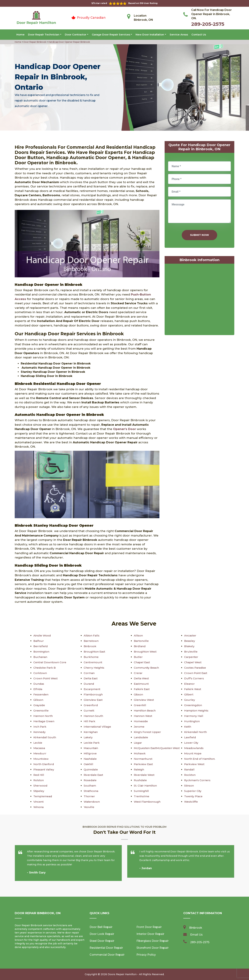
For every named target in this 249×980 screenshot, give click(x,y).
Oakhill (89, 764)
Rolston (39, 780)
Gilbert (189, 694)
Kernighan (91, 732)
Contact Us (199, 34)
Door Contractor (76, 34)
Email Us (196, 935)
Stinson (189, 786)
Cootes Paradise (196, 668)
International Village (98, 727)
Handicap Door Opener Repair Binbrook (69, 42)
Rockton (190, 775)
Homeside (141, 721)
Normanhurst (143, 759)
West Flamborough (147, 802)
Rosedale (90, 780)
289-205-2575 (208, 24)
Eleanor (190, 684)
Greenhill (140, 705)
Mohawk (140, 753)
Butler (138, 657)
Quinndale (91, 769)
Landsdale (141, 737)
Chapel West (193, 662)
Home (20, 34)
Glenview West (144, 700)
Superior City (193, 791)
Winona (39, 807)
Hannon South (94, 716)
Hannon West (143, 716)
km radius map (199, 300)
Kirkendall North (196, 732)
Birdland (140, 646)
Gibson (139, 694)
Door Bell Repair (101, 927)
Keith (188, 727)
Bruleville (190, 652)
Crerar (138, 673)
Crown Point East (196, 673)
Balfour (38, 641)
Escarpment (92, 689)
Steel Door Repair (102, 941)
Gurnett (89, 711)
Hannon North (43, 716)
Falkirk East (142, 689)
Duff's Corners (194, 678)
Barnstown (91, 641)
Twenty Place (193, 796)
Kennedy (40, 732)
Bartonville (141, 641)
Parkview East (144, 764)
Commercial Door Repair (107, 955)
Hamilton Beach (145, 711)
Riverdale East (94, 775)
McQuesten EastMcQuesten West (158, 748)
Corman (89, 673)
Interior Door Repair (150, 934)
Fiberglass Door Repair (153, 941)
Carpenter (191, 657)
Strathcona (91, 791)
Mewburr (40, 753)
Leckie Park (92, 743)
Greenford (91, 705)
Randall (189, 769)
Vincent (39, 802)
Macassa (40, 748)
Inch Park (40, 727)
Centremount (93, 662)
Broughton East (95, 652)
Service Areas (179, 34)
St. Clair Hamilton (146, 786)
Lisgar (138, 743)
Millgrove (90, 753)
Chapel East (142, 662)
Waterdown (92, 802)
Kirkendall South (45, 737)
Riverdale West (144, 775)
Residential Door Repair (106, 948)
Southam (90, 786)
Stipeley (39, 791)
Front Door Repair (149, 927)
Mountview (41, 759)
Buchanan (40, 657)
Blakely (189, 646)
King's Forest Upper (148, 732)
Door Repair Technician (44, 34)
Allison (139, 635)
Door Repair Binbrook (35, 42)
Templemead (43, 796)
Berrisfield (40, 646)
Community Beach (147, 668)
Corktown (40, 673)
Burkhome (91, 657)
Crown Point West (46, 678)
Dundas (39, 684)
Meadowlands (194, 748)
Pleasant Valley (44, 769)
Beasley (190, 641)
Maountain (91, 748)
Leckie (38, 743)
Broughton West (146, 652)
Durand (89, 684)
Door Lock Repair (102, 934)
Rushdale (140, 780)
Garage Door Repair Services (111, 34)
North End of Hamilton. (200, 759)
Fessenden (41, 694)
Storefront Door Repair (153, 948)
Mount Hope (193, 753)
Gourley (190, 700)
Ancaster (190, 635)
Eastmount (142, 684)
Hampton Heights (197, 711)
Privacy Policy (146, 955)
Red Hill (39, 775)
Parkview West (195, 764)
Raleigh (139, 769)
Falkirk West (193, 689)
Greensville (41, 711)
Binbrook (90, 646)
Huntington (192, 721)
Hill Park (89, 721)
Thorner (89, 796)
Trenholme (142, 796)
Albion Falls (92, 635)
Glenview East (94, 700)
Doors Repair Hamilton (122, 974)
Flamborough (93, 694)
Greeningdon (193, 705)
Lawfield (190, 737)
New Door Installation (150, 34)
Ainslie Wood (43, 635)
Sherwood (41, 786)
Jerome (139, 727)
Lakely (88, 737)
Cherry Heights (94, 668)
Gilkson (39, 700)
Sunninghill (141, 791)
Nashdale (90, 759)
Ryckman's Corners (198, 780)
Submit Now (199, 235)
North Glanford (44, 764)
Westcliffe (191, 802)
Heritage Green (44, 721)
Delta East (91, 678)
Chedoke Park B (45, 668)
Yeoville (89, 807)
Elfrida (38, 689)
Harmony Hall (194, 716)
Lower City (192, 743)
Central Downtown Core (50, 662)
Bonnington (42, 652)
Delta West (142, 678)
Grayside (39, 705)
